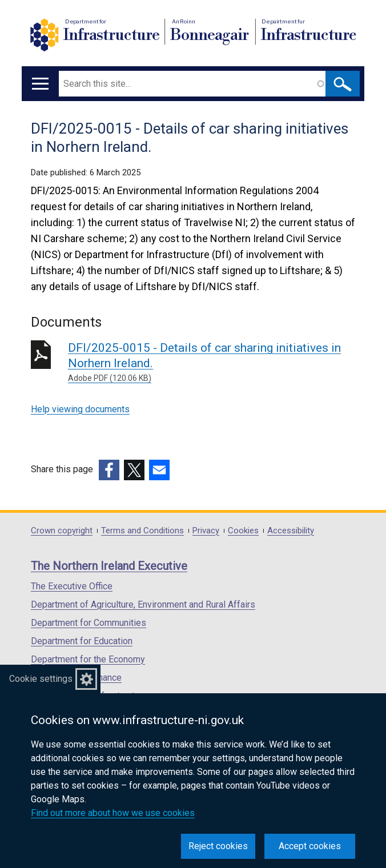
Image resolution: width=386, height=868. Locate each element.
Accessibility (291, 531)
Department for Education (82, 641)
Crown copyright (62, 531)
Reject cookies (218, 846)
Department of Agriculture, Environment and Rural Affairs (143, 604)
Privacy (206, 531)
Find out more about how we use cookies (113, 813)
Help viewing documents (80, 409)
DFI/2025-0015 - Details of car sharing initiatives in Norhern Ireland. (212, 363)
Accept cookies (310, 846)
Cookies (243, 531)
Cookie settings (41, 679)
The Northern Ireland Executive (109, 566)
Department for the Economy (88, 659)
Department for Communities (89, 623)
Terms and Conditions (142, 531)
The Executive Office (72, 586)
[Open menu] (40, 84)
